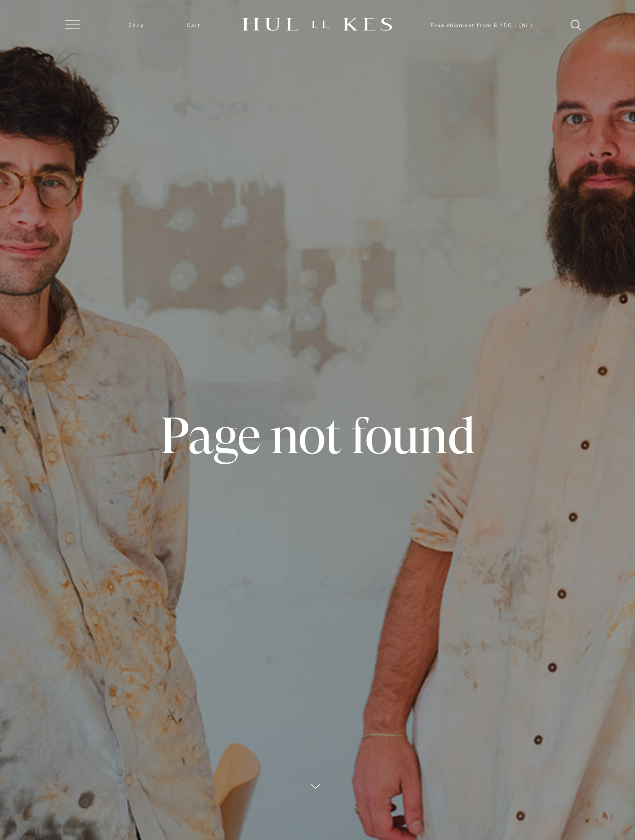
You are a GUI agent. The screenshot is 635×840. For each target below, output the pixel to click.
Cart (194, 25)
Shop (136, 25)
